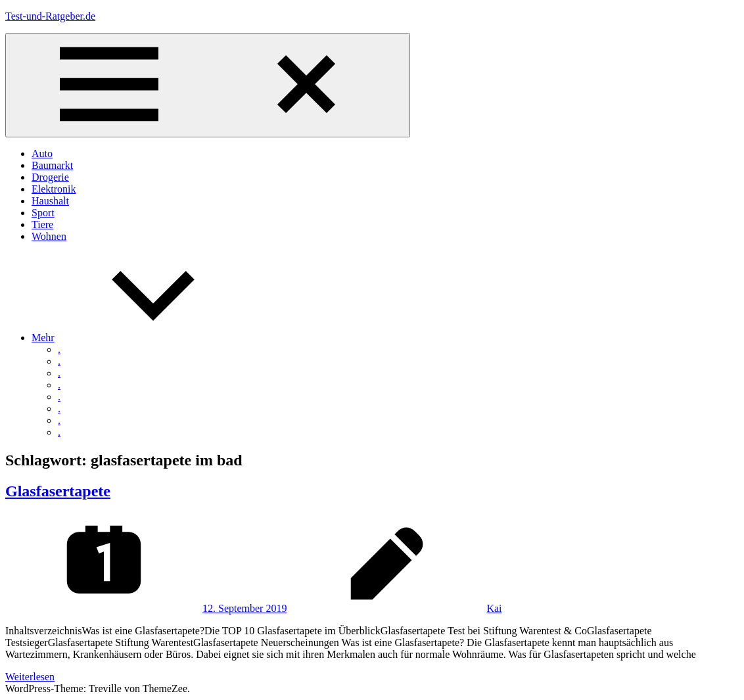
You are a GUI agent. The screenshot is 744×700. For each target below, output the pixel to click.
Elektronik (54, 189)
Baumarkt (52, 165)
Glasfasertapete (58, 491)
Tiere (42, 224)
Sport (43, 213)
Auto (42, 153)
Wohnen (49, 236)
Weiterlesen (30, 677)
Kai (494, 608)
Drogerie (50, 177)
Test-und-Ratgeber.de (50, 16)
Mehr (142, 338)
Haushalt (50, 201)
